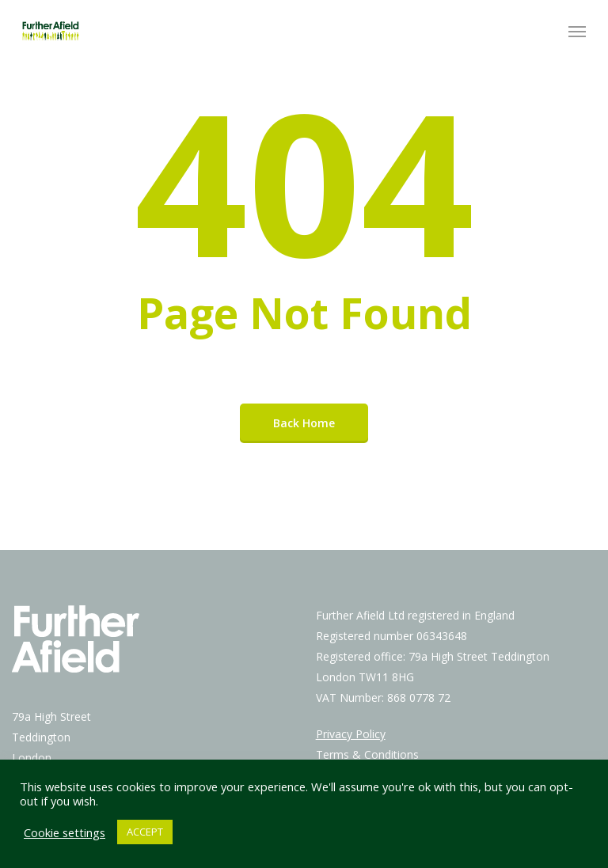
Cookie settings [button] (65, 832)
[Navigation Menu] (577, 31)
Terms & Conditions (367, 754)
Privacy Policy (351, 734)
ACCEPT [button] (145, 832)
